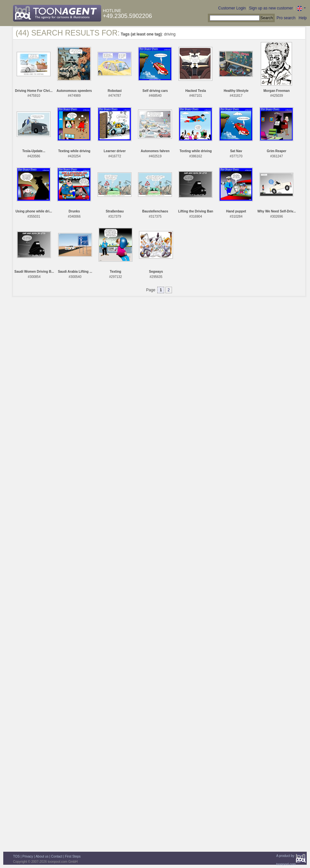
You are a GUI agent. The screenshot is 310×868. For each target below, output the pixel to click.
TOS (16, 856)
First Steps (73, 856)
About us (42, 856)
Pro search (286, 18)
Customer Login (232, 8)
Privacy (28, 856)
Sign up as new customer (271, 8)
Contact (57, 856)
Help (303, 18)
